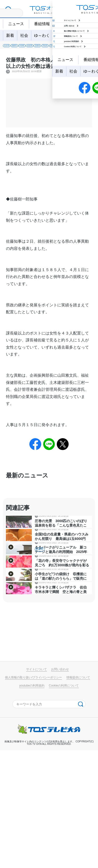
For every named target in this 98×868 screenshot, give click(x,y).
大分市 (11, 47)
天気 (64, 24)
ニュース (16, 24)
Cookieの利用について (64, 803)
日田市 (80, 47)
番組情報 (42, 24)
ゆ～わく (42, 35)
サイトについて (37, 787)
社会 (24, 35)
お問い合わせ (60, 787)
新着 (10, 35)
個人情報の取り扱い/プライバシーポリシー (33, 795)
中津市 (46, 47)
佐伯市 (63, 47)
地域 (60, 35)
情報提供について (78, 795)
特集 (74, 35)
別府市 (28, 47)
